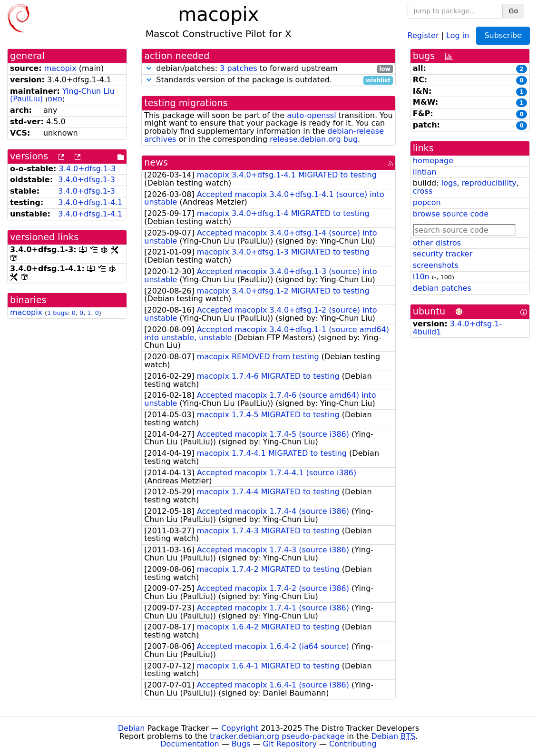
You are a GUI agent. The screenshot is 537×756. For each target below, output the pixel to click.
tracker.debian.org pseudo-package (277, 736)
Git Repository (290, 744)
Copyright (240, 728)
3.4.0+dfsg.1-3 (88, 169)
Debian (132, 728)
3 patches (239, 68)
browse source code (451, 214)
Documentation (190, 744)
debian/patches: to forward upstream (268, 69)
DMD (55, 99)
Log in (458, 35)
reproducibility (489, 183)
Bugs (241, 744)
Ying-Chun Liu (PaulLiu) (62, 95)
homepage (433, 161)
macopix (60, 68)
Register (423, 35)
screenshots (436, 265)
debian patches (442, 288)
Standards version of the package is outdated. (268, 80)
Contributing (353, 744)
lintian (425, 172)
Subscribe (503, 35)
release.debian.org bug (314, 139)
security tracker (443, 254)
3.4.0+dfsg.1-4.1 (90, 202)
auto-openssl (311, 115)
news (156, 162)
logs (449, 183)
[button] (149, 68)
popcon (427, 202)
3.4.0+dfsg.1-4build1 (458, 328)
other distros (437, 243)
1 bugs (57, 313)
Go (513, 11)
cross (423, 191)
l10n (421, 277)
